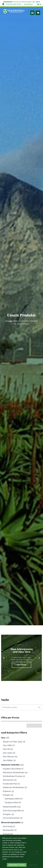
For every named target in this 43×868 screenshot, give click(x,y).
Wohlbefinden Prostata (13, 776)
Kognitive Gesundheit (12, 769)
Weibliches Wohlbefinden (14, 787)
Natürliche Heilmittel (10, 765)
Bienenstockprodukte (11, 823)
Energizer (7, 814)
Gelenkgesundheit (12, 799)
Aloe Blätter (8, 760)
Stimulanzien (8, 780)
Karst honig (8, 826)
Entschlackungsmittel (12, 811)
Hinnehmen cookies (17, 865)
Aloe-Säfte (7, 745)
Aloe (3, 738)
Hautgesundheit (11, 802)
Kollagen (7, 795)
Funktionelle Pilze (10, 784)
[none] (38, 4)
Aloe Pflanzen (9, 757)
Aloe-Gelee (8, 753)
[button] (32, 13)
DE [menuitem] (38, 4)
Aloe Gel (6, 749)
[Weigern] (37, 853)
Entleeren (7, 791)
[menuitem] (38, 4)
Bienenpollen (8, 830)
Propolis (6, 834)
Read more (33, 865)
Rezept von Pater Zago (13, 742)
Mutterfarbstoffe (10, 807)
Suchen (38, 707)
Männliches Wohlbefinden (14, 773)
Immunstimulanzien (11, 818)
